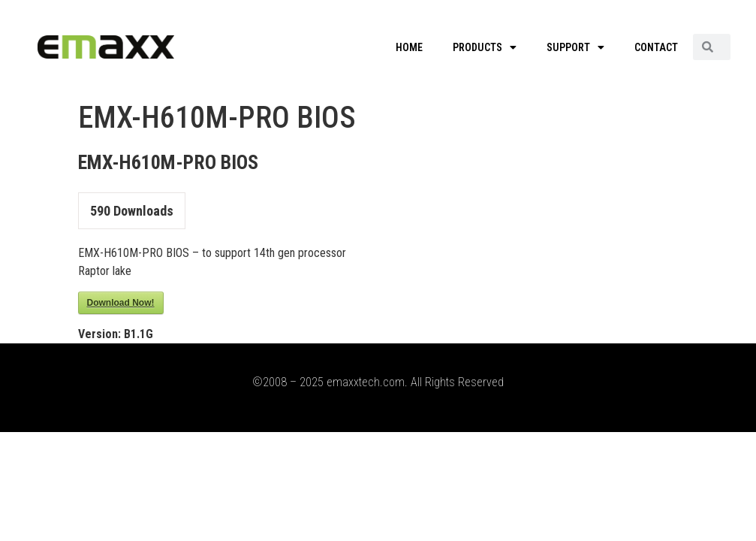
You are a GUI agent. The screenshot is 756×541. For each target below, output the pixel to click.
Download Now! (121, 303)
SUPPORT (575, 47)
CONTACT (656, 47)
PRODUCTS (485, 47)
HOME (409, 47)
